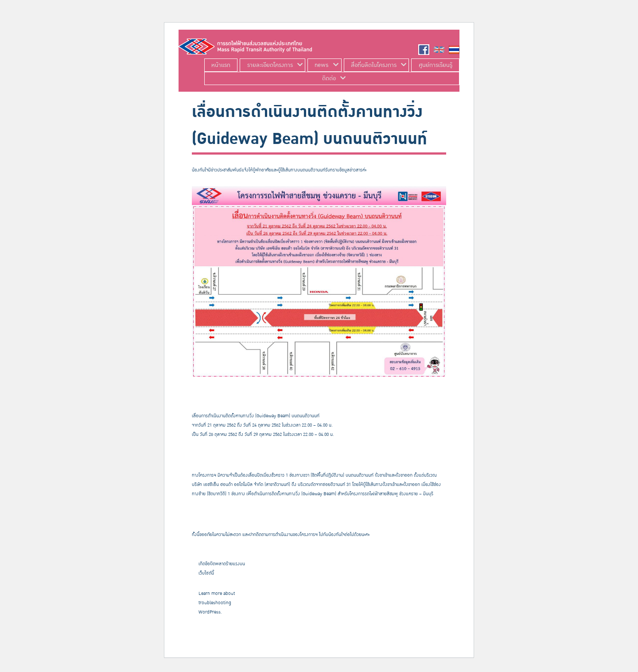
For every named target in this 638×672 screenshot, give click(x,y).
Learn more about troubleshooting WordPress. (217, 603)
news (322, 65)
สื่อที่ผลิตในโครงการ (374, 65)
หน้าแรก (221, 65)
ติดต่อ (329, 78)
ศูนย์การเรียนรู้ (436, 65)
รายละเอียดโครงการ (270, 65)
